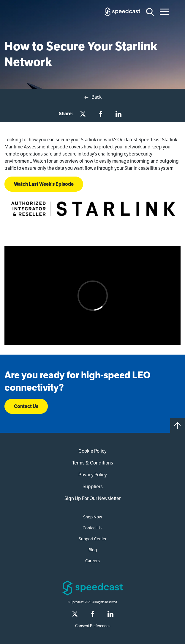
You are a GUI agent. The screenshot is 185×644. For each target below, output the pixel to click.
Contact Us (26, 406)
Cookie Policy (92, 451)
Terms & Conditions (93, 463)
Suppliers (93, 487)
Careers (92, 561)
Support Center (93, 539)
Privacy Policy (93, 475)
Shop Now (92, 517)
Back (92, 97)
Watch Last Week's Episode (44, 184)
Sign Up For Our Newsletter (92, 498)
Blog (93, 550)
